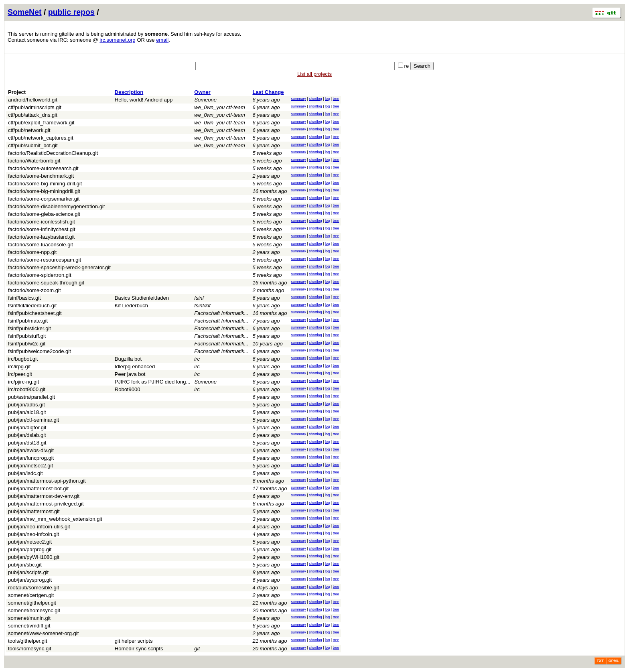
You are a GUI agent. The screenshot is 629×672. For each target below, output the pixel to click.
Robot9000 (128, 389)
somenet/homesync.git (34, 610)
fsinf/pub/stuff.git (27, 336)
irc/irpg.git (19, 366)
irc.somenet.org (118, 40)
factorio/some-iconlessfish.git (42, 222)
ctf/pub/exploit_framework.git (41, 123)
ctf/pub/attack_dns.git (33, 115)
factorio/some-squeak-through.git (46, 283)
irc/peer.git (20, 374)
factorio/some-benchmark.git (41, 176)
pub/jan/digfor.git (27, 427)
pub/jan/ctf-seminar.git (33, 420)
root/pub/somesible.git (33, 588)
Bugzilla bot (128, 359)
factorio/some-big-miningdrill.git (44, 191)
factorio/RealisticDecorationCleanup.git (53, 153)
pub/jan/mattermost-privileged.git (46, 504)
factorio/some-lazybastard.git (41, 237)
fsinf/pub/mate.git (28, 321)
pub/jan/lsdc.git (25, 473)
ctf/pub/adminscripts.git (35, 107)
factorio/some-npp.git (32, 252)
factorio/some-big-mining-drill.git (45, 184)
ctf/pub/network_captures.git (41, 138)
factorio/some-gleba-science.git (44, 214)
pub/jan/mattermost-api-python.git (47, 481)
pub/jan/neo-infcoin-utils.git (39, 527)
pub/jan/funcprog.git (31, 458)
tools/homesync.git (30, 649)
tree (336, 99)
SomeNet (25, 12)
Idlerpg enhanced (135, 366)
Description (129, 92)
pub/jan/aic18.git (27, 412)
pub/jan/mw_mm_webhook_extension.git (55, 519)
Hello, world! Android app (144, 100)
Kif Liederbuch (131, 306)
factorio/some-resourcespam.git (45, 260)
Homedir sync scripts (139, 649)
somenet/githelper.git (32, 603)
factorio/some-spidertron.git (40, 275)
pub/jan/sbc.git (25, 565)
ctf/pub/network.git (29, 130)
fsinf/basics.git (24, 298)
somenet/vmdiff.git (29, 626)
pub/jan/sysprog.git (30, 580)
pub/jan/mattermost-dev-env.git (44, 496)
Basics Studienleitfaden (142, 298)
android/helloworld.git (33, 100)
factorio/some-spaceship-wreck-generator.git (59, 267)
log (327, 99)
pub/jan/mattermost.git (34, 511)
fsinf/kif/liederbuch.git (32, 306)
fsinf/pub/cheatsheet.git (35, 313)
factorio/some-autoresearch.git (43, 168)
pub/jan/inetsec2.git (30, 466)
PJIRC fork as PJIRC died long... (153, 382)
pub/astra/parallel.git (31, 397)
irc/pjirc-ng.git (23, 382)
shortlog (315, 99)
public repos (71, 12)
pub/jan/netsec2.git (30, 542)
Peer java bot (130, 374)
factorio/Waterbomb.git (34, 161)
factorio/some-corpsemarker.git (44, 199)
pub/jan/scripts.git (28, 572)
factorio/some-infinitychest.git (42, 229)
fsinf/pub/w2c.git (27, 344)
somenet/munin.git (29, 618)
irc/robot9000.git (27, 389)
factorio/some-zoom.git (34, 290)
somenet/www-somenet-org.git (43, 633)
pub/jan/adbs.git (26, 405)
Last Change (268, 92)
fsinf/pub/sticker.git (29, 328)
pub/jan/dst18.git (27, 443)
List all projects (314, 74)
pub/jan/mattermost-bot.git (38, 488)
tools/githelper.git (28, 641)
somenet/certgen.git (31, 595)
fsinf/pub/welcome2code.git (40, 351)
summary (298, 99)
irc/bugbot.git (23, 359)
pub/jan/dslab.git (27, 435)
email (162, 40)
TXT (600, 661)
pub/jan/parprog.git (30, 549)
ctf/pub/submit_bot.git (33, 145)
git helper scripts (134, 641)
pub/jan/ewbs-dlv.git (31, 450)
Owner (202, 92)
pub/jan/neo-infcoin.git (33, 534)
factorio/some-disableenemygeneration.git (56, 206)
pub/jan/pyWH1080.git (34, 557)
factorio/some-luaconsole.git (41, 245)
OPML (614, 661)
